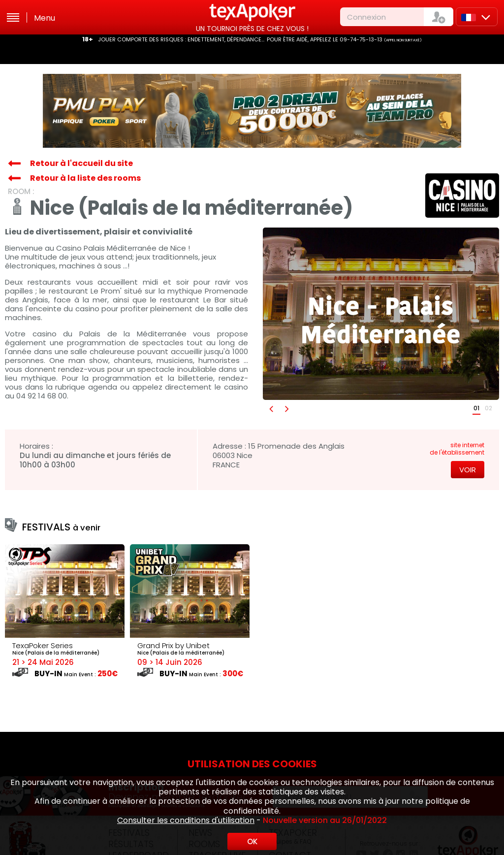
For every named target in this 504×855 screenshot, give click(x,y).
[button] (271, 409)
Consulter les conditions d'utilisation (186, 820)
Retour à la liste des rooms (85, 178)
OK (252, 841)
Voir (468, 470)
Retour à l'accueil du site (81, 163)
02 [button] (488, 408)
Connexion (366, 17)
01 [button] (476, 408)
